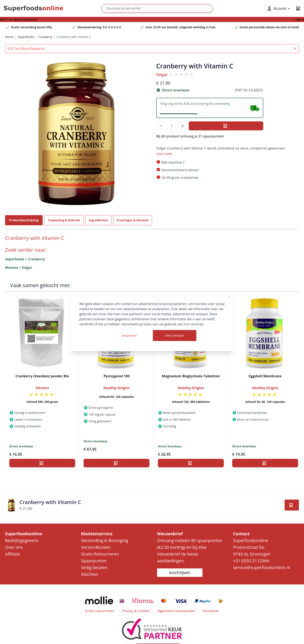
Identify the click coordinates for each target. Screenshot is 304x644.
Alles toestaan (175, 335)
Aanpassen (129, 335)
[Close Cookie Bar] (229, 297)
